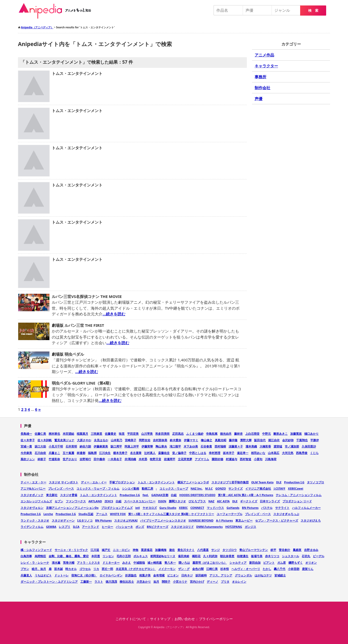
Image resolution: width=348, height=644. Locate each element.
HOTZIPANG (234, 527)
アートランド (91, 527)
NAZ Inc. (197, 488)
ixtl (138, 508)
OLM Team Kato (262, 482)
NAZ (211, 501)
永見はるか (101, 440)
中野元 (266, 434)
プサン (25, 569)
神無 (136, 550)
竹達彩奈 (54, 459)
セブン (59, 501)
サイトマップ (160, 619)
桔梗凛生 (243, 556)
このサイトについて (131, 619)
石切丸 (306, 556)
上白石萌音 (252, 434)
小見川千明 (56, 446)
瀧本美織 (251, 446)
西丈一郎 (107, 569)
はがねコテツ (263, 575)
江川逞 (95, 550)
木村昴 (143, 459)
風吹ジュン (28, 459)
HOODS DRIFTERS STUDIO (197, 495)
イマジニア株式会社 (258, 488)
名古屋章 (136, 453)
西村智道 (246, 459)
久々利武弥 (210, 556)
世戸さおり (70, 459)
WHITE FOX (118, 514)
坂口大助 (40, 446)
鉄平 (273, 550)
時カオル (71, 569)
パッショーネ (124, 527)
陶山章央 (161, 446)
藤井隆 (233, 440)
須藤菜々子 (236, 446)
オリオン (311, 562)
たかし (267, 569)
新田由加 (255, 562)
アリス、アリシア (221, 575)
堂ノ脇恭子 (179, 453)
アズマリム (202, 459)
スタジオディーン (63, 520)
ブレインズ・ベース (61, 488)
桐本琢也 (54, 434)
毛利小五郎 (124, 556)
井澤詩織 (130, 459)
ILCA (76, 527)
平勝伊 (315, 440)
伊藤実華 (147, 446)
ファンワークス (76, 501)
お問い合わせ (185, 619)
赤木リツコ (272, 556)
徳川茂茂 (111, 581)
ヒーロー (107, 527)
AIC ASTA (223, 501)
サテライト (282, 508)
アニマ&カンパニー (33, 488)
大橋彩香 (265, 446)
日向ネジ (187, 575)
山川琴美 (147, 434)
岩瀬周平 (170, 459)
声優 (259, 99)
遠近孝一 (243, 453)
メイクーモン (167, 569)
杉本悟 (225, 569)
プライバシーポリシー (216, 619)
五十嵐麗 (68, 453)
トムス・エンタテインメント (77, 73)
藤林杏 (238, 434)
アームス (102, 514)
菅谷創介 (285, 550)
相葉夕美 (145, 575)
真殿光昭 (221, 440)
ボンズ (140, 527)
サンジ (215, 550)
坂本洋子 (229, 453)
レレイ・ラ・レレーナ (35, 562)
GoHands (233, 508)
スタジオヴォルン (32, 508)
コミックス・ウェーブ (174, 488)
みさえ (127, 562)
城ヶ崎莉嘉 (155, 562)
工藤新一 (86, 581)
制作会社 (262, 88)
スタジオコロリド (182, 527)
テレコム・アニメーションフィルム (299, 495)
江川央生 (105, 453)
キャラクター (266, 66)
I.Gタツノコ (85, 520)
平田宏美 (133, 434)
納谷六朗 (85, 446)
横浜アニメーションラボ (193, 482)
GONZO (221, 488)
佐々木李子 (28, 440)
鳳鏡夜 (297, 550)
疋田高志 (178, 434)
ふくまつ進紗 (195, 434)
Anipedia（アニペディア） (57, 11)
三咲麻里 (96, 434)
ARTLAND (95, 501)
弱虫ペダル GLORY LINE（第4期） (82, 383)
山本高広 (274, 453)
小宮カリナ (180, 581)
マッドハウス (215, 508)
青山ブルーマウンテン (254, 550)
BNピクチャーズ (157, 527)
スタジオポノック (32, 495)
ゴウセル (85, 569)
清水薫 (56, 562)
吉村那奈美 (160, 440)
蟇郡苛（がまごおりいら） (210, 562)
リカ (96, 569)
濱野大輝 (246, 440)
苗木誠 (58, 569)
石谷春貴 (206, 446)
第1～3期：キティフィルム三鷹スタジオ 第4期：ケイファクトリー (171, 514)
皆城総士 (280, 575)
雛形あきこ (281, 434)
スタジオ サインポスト (64, 482)
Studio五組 (86, 514)
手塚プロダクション (122, 482)
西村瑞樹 (220, 446)
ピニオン (173, 575)
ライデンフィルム (32, 527)
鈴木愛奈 (176, 440)
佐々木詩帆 (45, 440)
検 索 (313, 11)
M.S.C (209, 488)
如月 (156, 581)
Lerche (48, 514)
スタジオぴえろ (311, 520)
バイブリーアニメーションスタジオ (163, 520)
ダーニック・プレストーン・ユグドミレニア (49, 581)
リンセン (108, 556)
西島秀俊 (302, 453)
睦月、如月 (39, 569)
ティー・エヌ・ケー (33, 482)
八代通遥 (203, 550)
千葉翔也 (302, 440)
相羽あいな (258, 453)
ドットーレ (62, 575)
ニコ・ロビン (121, 550)
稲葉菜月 (82, 434)
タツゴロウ (230, 550)
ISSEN (162, 501)
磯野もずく (296, 562)
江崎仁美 (212, 569)
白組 (174, 495)
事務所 (260, 77)
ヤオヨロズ (150, 508)
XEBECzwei (296, 488)
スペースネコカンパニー (140, 501)
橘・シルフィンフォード (36, 550)
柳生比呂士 (127, 581)
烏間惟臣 (40, 556)
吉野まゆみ (311, 550)
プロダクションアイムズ (117, 508)
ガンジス (250, 527)
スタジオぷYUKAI (126, 520)
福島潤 (92, 453)
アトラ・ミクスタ (88, 562)
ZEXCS (109, 501)
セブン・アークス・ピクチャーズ (277, 520)
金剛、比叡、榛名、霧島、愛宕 (69, 556)
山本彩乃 (117, 440)
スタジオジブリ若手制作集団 (230, 482)
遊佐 (172, 550)
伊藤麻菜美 (101, 446)
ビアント (269, 562)
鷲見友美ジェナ (64, 440)
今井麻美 (26, 453)
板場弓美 (257, 556)
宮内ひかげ (197, 581)
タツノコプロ (315, 482)
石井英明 (71, 446)
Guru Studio (168, 508)
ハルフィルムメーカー (306, 508)
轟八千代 (280, 569)
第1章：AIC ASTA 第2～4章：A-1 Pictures (246, 495)
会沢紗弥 (288, 440)
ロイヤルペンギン (111, 575)
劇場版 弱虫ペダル (68, 354)
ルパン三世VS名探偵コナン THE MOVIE (87, 296)
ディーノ (212, 581)
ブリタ (225, 581)
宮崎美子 (131, 440)
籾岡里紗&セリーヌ (163, 556)
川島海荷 (271, 459)
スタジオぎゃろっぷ (286, 514)
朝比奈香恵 (227, 556)
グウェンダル (243, 575)
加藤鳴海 (161, 550)
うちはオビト (43, 575)
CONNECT (197, 508)
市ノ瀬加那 (292, 446)
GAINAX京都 (160, 495)
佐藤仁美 (40, 434)
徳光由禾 (226, 434)
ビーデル (319, 556)
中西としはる (198, 453)
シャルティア (238, 562)
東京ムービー (244, 520)
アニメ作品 (264, 55)
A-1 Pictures (225, 520)
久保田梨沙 (309, 446)
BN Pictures (250, 508)
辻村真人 (150, 453)
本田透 (96, 556)
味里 (122, 434)
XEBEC (183, 508)
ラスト (99, 581)
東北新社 (52, 495)
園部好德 (217, 459)
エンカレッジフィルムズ (36, 501)
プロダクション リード (297, 501)
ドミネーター (111, 562)
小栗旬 (258, 459)
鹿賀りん (308, 569)
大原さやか (84, 440)
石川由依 (40, 453)
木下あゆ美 (191, 446)
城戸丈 (106, 550)
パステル (267, 508)
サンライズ (236, 488)
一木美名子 (115, 459)
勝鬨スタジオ (177, 501)
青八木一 (170, 562)
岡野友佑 (145, 440)
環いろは (184, 562)
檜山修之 (207, 440)
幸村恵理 (215, 453)
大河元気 (288, 453)
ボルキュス (141, 556)
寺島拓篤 (212, 434)
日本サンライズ (270, 501)
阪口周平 (116, 446)
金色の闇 (198, 569)
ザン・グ (184, 569)
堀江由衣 (274, 440)
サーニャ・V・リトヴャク (71, 550)
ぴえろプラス (197, 501)
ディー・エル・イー (94, 482)
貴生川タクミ (186, 550)
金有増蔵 (159, 575)
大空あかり (144, 581)
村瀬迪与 (231, 459)
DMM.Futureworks (210, 527)
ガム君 (282, 562)
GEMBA (51, 527)
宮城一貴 (26, 446)
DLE (279, 482)
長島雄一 (26, 434)
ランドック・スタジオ (35, 520)
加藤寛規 (296, 434)
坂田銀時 (201, 575)
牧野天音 (156, 459)
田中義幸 (99, 459)
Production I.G (294, 482)
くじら (314, 453)
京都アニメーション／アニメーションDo (72, 508)
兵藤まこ (54, 453)
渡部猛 (278, 446)
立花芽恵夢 (185, 459)
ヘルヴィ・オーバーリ (246, 569)
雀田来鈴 (184, 556)
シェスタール (291, 556)
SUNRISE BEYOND (201, 520)
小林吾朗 (294, 569)
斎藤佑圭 (164, 453)
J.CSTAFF (279, 488)
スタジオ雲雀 (69, 495)
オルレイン (239, 581)
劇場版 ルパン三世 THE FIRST (78, 325)
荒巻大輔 (69, 562)
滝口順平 (175, 446)
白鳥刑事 (26, 556)
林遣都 (81, 453)
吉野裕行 (85, 459)
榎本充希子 (120, 453)
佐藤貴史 (111, 434)
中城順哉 (139, 562)
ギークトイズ (249, 501)
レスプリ (65, 527)
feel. (146, 495)
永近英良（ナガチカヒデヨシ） (136, 569)
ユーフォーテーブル (230, 514)
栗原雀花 (147, 550)
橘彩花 (196, 556)
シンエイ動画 (131, 488)
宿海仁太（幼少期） (84, 575)
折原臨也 (131, 575)
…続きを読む (114, 314)
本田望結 (68, 434)
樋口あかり (311, 434)
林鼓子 (42, 459)
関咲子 (166, 581)
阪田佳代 (260, 440)
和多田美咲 (162, 434)
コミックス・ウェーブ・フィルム (98, 488)
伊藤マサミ (191, 440)
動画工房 (147, 488)
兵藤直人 (26, 575)
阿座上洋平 (132, 446)
